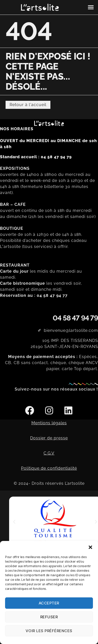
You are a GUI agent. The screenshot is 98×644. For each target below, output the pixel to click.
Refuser (49, 617)
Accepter (49, 603)
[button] (90, 547)
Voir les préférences (49, 631)
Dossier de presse (49, 438)
